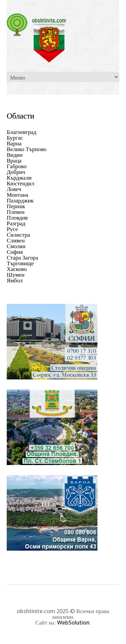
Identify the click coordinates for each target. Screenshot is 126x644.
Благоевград (22, 132)
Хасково (17, 269)
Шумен (16, 275)
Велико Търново (27, 149)
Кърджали (19, 178)
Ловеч (14, 189)
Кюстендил (20, 183)
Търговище (20, 263)
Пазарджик (20, 200)
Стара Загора (23, 258)
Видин (15, 155)
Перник (16, 206)
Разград (16, 223)
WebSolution (73, 623)
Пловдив (17, 218)
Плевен (16, 212)
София (15, 252)
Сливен (16, 240)
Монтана (17, 195)
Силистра (18, 235)
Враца (14, 160)
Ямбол (15, 280)
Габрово (17, 166)
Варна (14, 143)
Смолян (16, 246)
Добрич (16, 172)
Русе (12, 229)
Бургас (15, 138)
